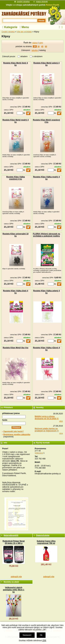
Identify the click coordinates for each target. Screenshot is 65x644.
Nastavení (27, 635)
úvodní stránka (23, 2)
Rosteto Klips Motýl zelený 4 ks (46, 64)
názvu (35, 43)
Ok (41, 635)
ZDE (44, 641)
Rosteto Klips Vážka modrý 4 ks (46, 178)
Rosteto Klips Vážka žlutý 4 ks (15, 292)
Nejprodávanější (11, 535)
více (61, 421)
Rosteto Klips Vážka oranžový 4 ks (16, 178)
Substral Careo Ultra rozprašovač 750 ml (46, 542)
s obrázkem (38, 56)
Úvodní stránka (8, 32)
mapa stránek (42, 2)
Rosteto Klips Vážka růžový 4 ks (46, 349)
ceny (41, 43)
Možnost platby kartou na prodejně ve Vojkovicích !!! (47, 430)
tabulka (35, 50)
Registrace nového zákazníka (17, 434)
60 (46, 46)
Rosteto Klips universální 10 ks (15, 235)
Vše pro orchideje (24, 32)
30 (39, 46)
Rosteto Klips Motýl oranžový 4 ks (46, 121)
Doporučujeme (43, 535)
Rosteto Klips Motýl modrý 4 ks (16, 121)
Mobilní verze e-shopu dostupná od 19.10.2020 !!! (47, 417)
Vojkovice (39, 453)
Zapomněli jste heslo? (14, 431)
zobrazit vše (16, 577)
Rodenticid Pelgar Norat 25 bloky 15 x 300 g (14, 542)
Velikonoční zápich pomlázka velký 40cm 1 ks (14, 590)
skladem (25, 56)
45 (42, 46)
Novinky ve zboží (11, 582)
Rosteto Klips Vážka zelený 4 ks (46, 292)
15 (35, 46)
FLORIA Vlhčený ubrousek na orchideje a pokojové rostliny (46, 235)
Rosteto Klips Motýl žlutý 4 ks (15, 64)
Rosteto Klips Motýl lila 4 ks (15, 348)
